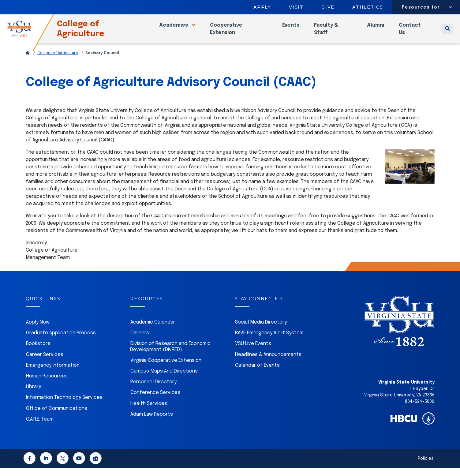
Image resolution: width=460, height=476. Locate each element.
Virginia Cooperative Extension (166, 368)
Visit (296, 7)
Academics (181, 29)
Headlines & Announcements (268, 362)
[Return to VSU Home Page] (28, 61)
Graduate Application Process (61, 341)
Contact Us (411, 33)
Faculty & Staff (330, 33)
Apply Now (38, 330)
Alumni (377, 29)
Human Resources (47, 384)
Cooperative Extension (233, 33)
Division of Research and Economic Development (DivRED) (170, 354)
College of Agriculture (91, 33)
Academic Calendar (153, 330)
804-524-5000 (420, 409)
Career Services (45, 362)
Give (328, 7)
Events (295, 29)
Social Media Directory (261, 330)
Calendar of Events (257, 373)
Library (34, 394)
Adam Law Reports (152, 422)
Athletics (368, 7)
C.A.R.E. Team (40, 427)
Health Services (149, 411)
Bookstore (38, 351)
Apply (262, 7)
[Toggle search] (447, 33)
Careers (140, 341)
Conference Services (155, 400)
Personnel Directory (153, 390)
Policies (426, 466)
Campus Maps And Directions (164, 379)
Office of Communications (57, 416)
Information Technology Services (64, 405)
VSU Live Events (253, 351)
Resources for (421, 7)
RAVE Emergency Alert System (269, 341)
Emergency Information (53, 373)
